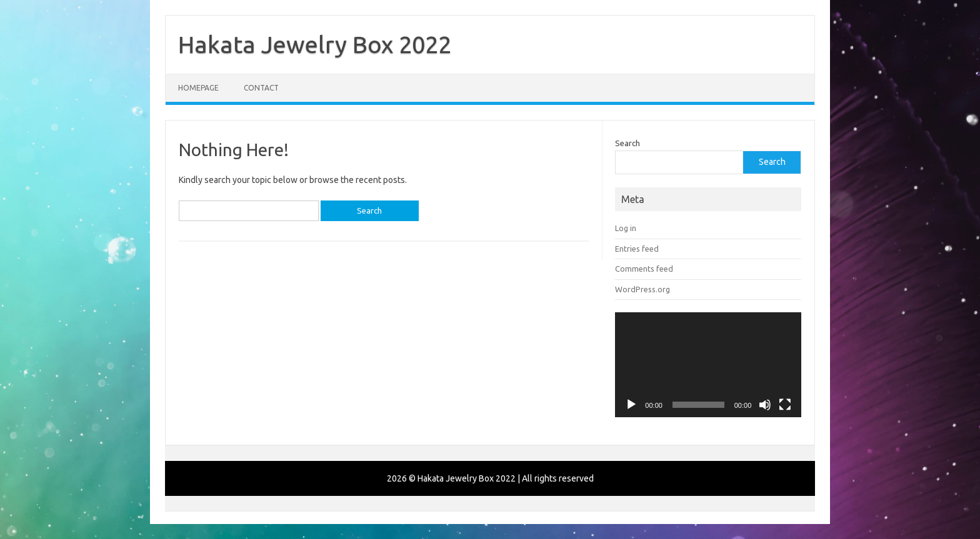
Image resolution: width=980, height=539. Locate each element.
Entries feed (637, 249)
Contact (261, 88)
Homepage (198, 88)
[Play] (631, 405)
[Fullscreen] (785, 405)
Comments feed (644, 269)
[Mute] (765, 405)
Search (627, 143)
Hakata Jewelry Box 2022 (315, 44)
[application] (708, 365)
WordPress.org (642, 289)
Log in (626, 228)
